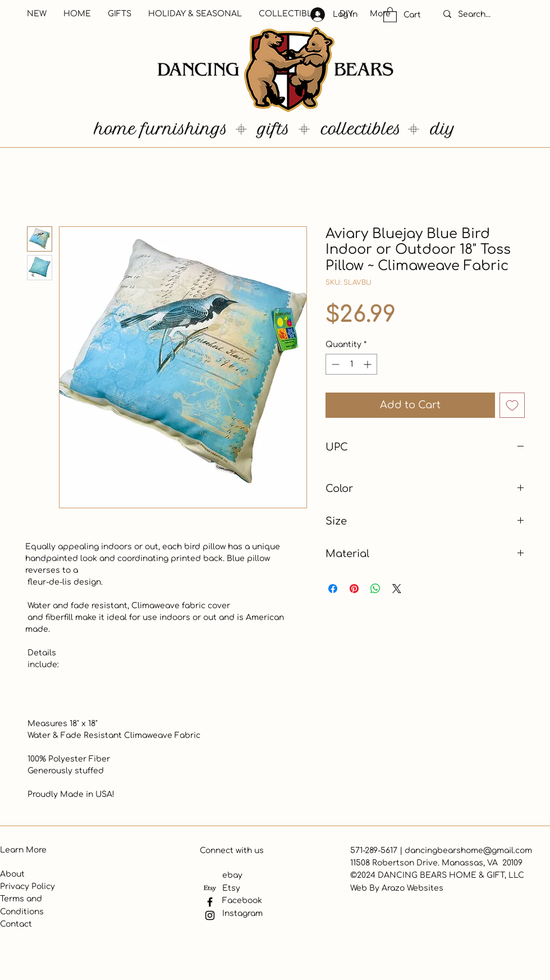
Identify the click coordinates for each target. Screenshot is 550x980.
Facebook (242, 901)
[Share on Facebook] (333, 589)
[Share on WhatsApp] (375, 589)
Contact (16, 924)
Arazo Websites (412, 888)
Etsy (231, 888)
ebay (232, 875)
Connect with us (232, 851)
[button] (390, 14)
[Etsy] (210, 888)
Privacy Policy (27, 886)
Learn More (23, 850)
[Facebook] (210, 902)
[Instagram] (210, 915)
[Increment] (368, 364)
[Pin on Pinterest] (354, 589)
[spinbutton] (351, 364)
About (12, 874)
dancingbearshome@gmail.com (468, 851)
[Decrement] (334, 364)
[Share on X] (397, 589)
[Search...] (486, 15)
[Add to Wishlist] (512, 405)
